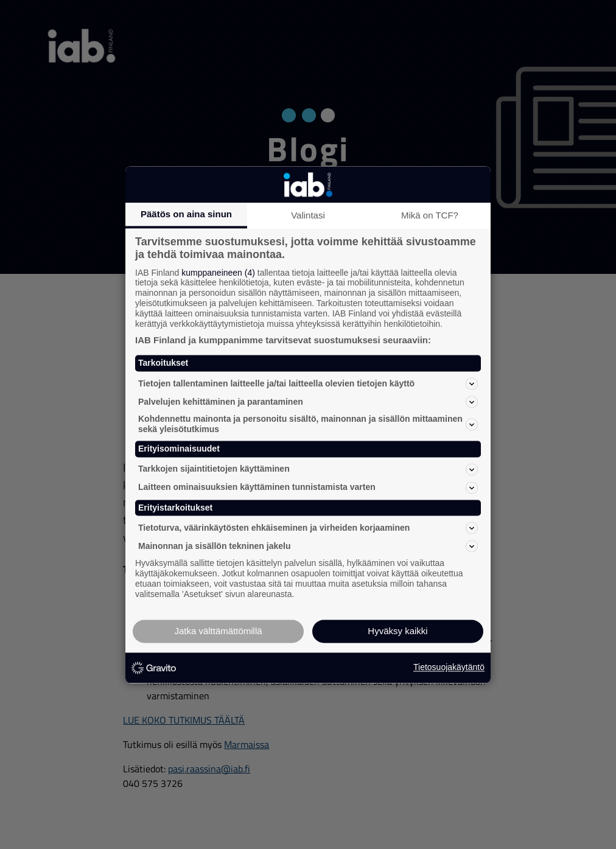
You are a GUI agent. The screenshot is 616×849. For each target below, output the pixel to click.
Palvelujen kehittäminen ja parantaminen (308, 402)
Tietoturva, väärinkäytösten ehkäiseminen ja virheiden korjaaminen (308, 528)
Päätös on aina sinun (186, 214)
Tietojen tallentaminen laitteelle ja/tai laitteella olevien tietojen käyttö (308, 384)
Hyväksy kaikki (397, 631)
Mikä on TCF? (430, 215)
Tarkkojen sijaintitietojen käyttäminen (308, 469)
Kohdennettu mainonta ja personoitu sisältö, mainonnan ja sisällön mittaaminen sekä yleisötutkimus (308, 424)
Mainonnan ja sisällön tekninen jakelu (308, 547)
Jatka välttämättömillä (218, 631)
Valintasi (308, 215)
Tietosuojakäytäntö (449, 668)
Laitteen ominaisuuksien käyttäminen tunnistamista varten (308, 487)
